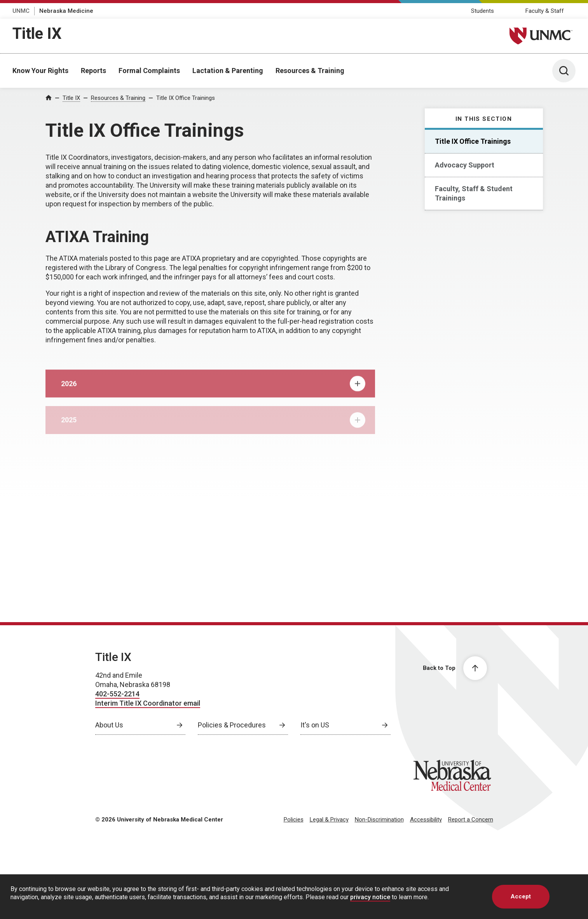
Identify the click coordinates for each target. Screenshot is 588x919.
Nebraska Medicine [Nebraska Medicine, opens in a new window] (66, 11)
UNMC (21, 11)
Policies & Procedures (232, 725)
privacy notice (370, 897)
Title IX (37, 34)
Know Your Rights (40, 71)
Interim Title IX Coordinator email (148, 703)
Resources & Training (310, 71)
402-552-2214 (117, 694)
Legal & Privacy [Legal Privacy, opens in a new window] (329, 820)
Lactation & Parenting (228, 71)
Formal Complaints (149, 71)
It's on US (315, 725)
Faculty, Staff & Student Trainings (474, 193)
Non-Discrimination (379, 820)
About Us (109, 725)
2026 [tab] (213, 389)
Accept (521, 896)
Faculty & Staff (545, 11)
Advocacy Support (465, 165)
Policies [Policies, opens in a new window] (294, 820)
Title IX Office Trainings (186, 98)
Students (482, 11)
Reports (93, 71)
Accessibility (426, 820)
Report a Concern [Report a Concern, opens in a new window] (471, 820)
